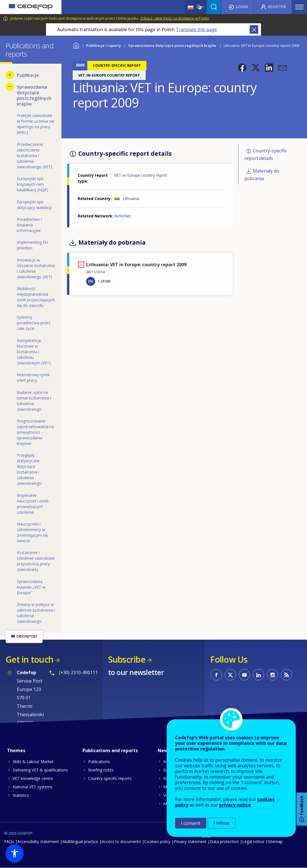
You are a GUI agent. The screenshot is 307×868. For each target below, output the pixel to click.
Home (76, 45)
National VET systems (33, 787)
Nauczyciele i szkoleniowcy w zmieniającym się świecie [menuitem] (32, 532)
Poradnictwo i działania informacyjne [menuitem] (29, 225)
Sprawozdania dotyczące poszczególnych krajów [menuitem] (34, 95)
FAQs (9, 841)
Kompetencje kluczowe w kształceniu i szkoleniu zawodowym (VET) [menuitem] (34, 352)
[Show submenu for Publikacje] (10, 75)
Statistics (21, 795)
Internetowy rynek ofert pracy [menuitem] (33, 377)
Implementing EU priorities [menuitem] (32, 245)
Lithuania (131, 198)
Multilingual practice (80, 841)
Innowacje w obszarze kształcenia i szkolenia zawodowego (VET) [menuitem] (36, 268)
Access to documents (121, 841)
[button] (242, 68)
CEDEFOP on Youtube (244, 675)
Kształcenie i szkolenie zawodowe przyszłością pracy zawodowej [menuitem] (36, 561)
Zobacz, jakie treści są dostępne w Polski (174, 18)
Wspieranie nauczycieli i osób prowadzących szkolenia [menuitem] (33, 504)
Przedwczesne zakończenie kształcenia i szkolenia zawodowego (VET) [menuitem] (35, 156)
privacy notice (235, 805)
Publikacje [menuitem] (28, 75)
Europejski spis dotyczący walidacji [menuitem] (34, 205)
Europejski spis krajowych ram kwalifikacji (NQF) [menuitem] (33, 184)
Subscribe (127, 659)
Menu (299, 7)
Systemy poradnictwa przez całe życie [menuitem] (34, 323)
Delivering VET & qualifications (40, 770)
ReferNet (122, 216)
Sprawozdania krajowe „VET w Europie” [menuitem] (31, 587)
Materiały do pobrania (262, 175)
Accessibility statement (38, 841)
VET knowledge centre (33, 778)
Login (242, 7)
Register (277, 7)
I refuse (222, 823)
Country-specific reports (110, 778)
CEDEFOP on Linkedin (258, 675)
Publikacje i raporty (104, 45)
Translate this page (196, 29)
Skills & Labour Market (33, 762)
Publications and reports (110, 750)
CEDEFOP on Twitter (230, 675)
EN (91, 281)
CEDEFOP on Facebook (216, 675)
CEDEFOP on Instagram (272, 675)
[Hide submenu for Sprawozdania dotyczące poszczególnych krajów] (10, 87)
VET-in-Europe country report (141, 175)
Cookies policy (157, 841)
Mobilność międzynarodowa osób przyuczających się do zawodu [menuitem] (36, 297)
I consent (191, 823)
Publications (99, 762)
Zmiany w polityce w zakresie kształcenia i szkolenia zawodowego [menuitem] (36, 613)
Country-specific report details (266, 154)
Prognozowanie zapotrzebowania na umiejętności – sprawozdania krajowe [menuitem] (35, 432)
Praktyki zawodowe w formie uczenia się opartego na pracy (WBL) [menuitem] (35, 124)
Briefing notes (101, 770)
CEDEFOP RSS (287, 675)
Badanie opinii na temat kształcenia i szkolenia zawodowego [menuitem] (34, 401)
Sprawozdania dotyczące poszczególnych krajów (172, 45)
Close (254, 29)
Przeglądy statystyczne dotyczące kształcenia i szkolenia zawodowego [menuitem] (29, 469)
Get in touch (29, 659)
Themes (16, 750)
